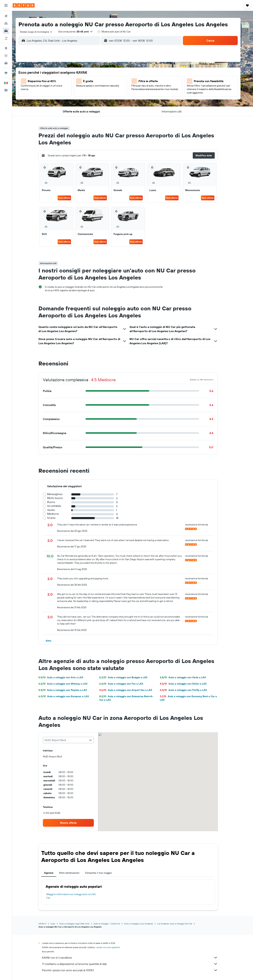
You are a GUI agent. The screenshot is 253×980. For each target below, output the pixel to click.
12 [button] (87, 90)
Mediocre (58, 514)
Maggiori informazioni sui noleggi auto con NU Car (76, 896)
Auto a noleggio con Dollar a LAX (188, 684)
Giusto (56, 510)
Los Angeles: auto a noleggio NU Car (179, 924)
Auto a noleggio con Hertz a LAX (187, 677)
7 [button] (104, 82)
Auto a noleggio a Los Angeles (143, 924)
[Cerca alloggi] (6, 24)
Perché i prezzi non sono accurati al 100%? (134, 970)
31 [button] (70, 115)
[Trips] (6, 73)
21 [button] (104, 98)
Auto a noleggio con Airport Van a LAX (130, 690)
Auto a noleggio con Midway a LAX (68, 684)
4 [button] (79, 82)
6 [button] (95, 82)
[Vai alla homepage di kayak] (24, 5)
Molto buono (60, 498)
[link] (73, 823)
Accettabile (59, 506)
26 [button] (87, 107)
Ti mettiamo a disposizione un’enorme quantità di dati (134, 964)
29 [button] (112, 107)
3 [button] (70, 82)
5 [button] (87, 82)
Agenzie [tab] (53, 873)
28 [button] (104, 107)
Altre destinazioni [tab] (74, 873)
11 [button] (79, 90)
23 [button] (121, 98)
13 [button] (95, 90)
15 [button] (112, 90)
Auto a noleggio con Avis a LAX (65, 677)
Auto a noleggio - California (111, 924)
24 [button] (70, 107)
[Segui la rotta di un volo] (6, 56)
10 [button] (70, 90)
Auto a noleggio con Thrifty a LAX (188, 690)
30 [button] (121, 107)
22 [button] (112, 98)
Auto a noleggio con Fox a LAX (126, 684)
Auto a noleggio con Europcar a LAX (68, 696)
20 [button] (95, 98)
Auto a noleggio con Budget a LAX (128, 677)
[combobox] (39, 32)
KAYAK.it (47, 924)
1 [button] (112, 73)
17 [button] (70, 98)
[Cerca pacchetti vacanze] (6, 38)
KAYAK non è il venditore (134, 958)
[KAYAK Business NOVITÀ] (6, 63)
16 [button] (121, 90)
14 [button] (104, 90)
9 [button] (121, 82)
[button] (6, 5)
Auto (57, 924)
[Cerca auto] (6, 31)
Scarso (56, 518)
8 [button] (112, 82)
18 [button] (79, 98)
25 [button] (79, 107)
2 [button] (121, 73)
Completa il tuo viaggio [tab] (103, 873)
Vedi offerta (69, 198)
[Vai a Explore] (6, 48)
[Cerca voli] (6, 16)
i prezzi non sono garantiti (112, 947)
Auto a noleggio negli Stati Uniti (79, 924)
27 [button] (95, 107)
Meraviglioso (59, 494)
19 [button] (87, 98)
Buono (56, 502)
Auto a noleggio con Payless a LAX (67, 690)
